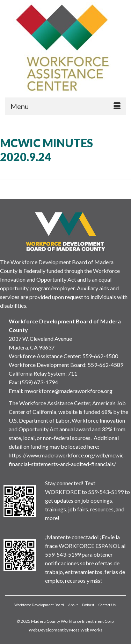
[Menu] (65, 106)
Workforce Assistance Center (44, 356)
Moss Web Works (86, 630)
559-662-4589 (105, 365)
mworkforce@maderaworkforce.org (68, 391)
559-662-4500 (100, 356)
